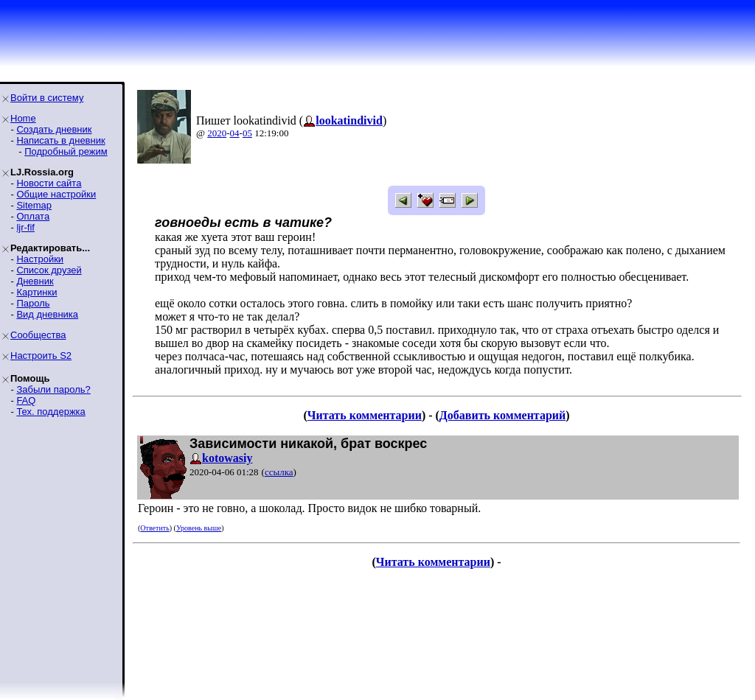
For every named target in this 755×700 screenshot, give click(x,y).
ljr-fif (25, 227)
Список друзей (49, 270)
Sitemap (34, 205)
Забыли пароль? (53, 389)
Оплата (33, 216)
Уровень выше (199, 528)
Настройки (40, 259)
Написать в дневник (60, 140)
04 (235, 133)
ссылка (279, 472)
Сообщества (38, 335)
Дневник (35, 281)
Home (23, 118)
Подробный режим (66, 151)
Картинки (36, 292)
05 (247, 133)
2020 (217, 133)
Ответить (154, 528)
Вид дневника (47, 314)
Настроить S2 (41, 356)
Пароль (33, 303)
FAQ (26, 400)
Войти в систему (47, 98)
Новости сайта (49, 183)
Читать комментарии (365, 415)
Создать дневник (54, 129)
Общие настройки (56, 194)
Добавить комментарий (502, 415)
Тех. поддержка (51, 412)
